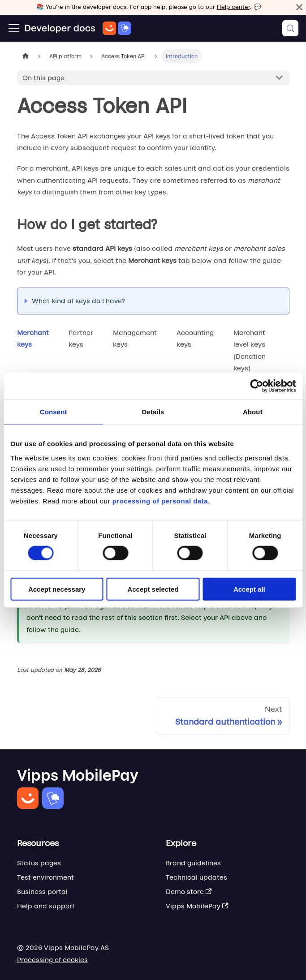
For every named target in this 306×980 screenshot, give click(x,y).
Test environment (45, 877)
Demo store (189, 892)
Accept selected (153, 589)
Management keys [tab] (135, 338)
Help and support (46, 906)
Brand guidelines (193, 863)
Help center (233, 7)
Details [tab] (153, 412)
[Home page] (26, 56)
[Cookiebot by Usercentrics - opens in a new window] (256, 386)
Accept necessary (57, 589)
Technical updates (196, 877)
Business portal (42, 892)
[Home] (78, 28)
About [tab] (253, 412)
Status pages (39, 863)
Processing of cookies (52, 960)
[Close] (299, 7)
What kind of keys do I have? (78, 301)
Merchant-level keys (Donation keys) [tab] (251, 350)
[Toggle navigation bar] (14, 28)
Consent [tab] (54, 412)
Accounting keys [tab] (195, 338)
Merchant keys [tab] (33, 338)
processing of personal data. (161, 501)
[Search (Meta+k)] (290, 28)
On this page (43, 78)
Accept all (249, 589)
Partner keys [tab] (81, 338)
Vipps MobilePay (197, 906)
